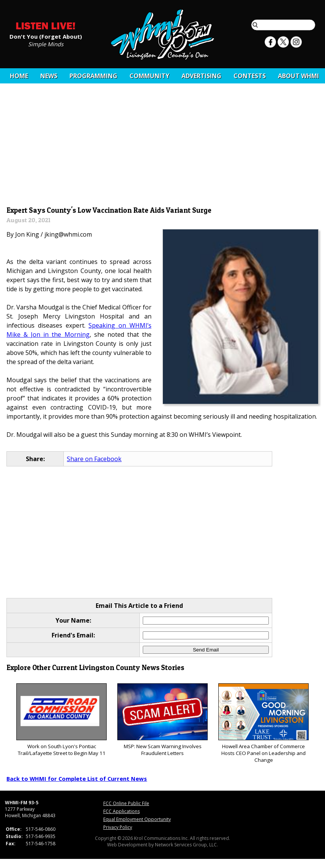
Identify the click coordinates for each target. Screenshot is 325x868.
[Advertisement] (162, 147)
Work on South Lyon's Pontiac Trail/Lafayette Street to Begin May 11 (61, 720)
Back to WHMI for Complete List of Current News (77, 779)
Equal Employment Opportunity (137, 819)
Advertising (201, 76)
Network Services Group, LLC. (186, 845)
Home (19, 76)
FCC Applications (121, 811)
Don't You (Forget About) (46, 36)
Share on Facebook (94, 459)
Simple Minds (46, 44)
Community (149, 76)
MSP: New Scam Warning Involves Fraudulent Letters (162, 720)
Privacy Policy (118, 827)
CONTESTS (250, 76)
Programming (93, 76)
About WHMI (298, 76)
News (49, 76)
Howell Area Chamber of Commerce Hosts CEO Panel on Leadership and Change (263, 723)
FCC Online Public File (126, 803)
